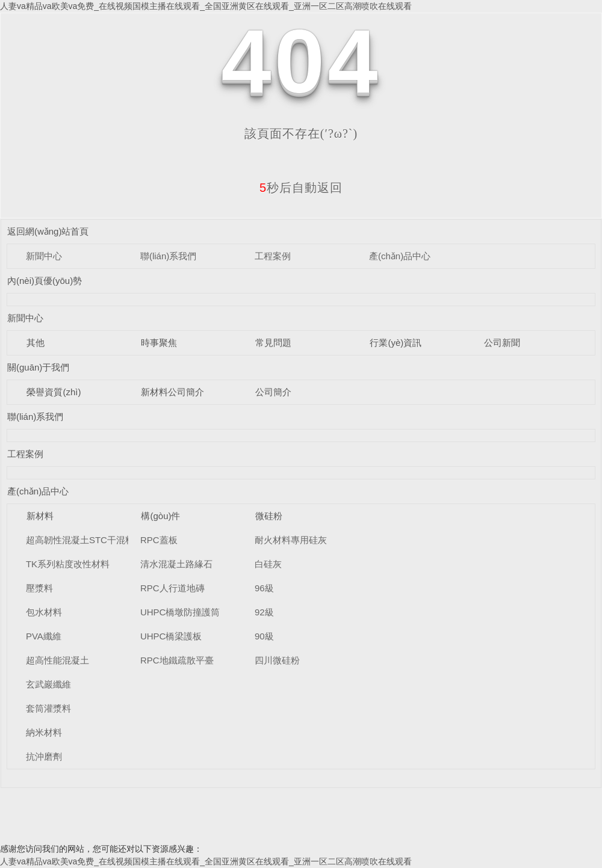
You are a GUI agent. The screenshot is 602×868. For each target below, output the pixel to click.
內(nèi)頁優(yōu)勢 (45, 281)
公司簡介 (273, 392)
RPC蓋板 (159, 540)
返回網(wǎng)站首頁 (48, 231)
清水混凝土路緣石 (176, 564)
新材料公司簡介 (172, 392)
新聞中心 (44, 256)
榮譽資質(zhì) (54, 392)
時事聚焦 (159, 343)
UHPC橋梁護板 (171, 636)
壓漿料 (39, 588)
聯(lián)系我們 (168, 256)
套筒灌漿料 (48, 708)
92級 (264, 612)
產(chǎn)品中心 (400, 256)
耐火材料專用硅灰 (291, 540)
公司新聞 (502, 343)
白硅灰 (268, 564)
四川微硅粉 (277, 660)
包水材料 (44, 612)
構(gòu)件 (160, 516)
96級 (264, 588)
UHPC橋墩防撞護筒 (180, 612)
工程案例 (273, 256)
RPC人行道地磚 (172, 588)
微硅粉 (269, 516)
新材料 (40, 516)
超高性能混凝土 (57, 660)
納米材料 (44, 732)
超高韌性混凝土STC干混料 (80, 540)
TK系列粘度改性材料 (68, 564)
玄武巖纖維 (48, 684)
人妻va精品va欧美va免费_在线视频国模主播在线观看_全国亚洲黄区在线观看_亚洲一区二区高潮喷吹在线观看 (206, 6)
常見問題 (273, 343)
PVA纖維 (44, 636)
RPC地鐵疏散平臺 (177, 660)
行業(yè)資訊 (396, 343)
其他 (36, 343)
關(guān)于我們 (38, 367)
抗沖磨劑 (44, 756)
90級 (264, 636)
